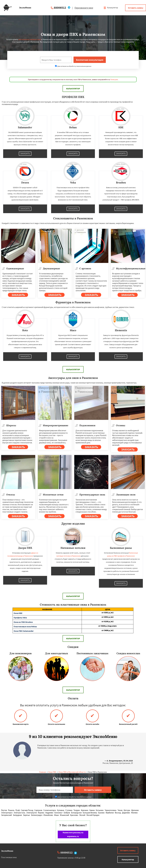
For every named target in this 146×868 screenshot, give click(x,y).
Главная (43, 772)
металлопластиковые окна (30, 39)
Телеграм (114, 79)
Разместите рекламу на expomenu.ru (73, 834)
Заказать (25, 154)
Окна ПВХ (52, 772)
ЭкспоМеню (7, 851)
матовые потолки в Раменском (68, 556)
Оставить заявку (136, 8)
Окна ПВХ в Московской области (72, 772)
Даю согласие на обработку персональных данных (73, 66)
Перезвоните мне (84, 8)
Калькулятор (111, 8)
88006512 (60, 8)
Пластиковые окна (9, 857)
